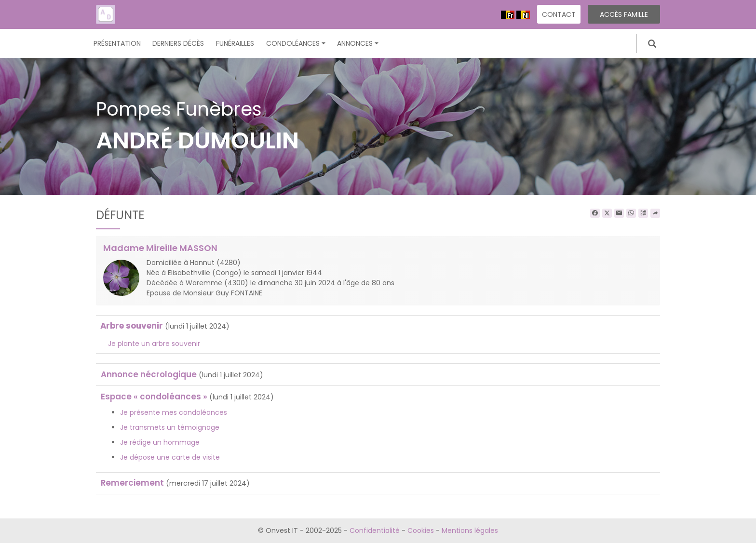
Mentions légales (470, 530)
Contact (559, 14)
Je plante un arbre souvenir (154, 344)
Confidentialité (375, 530)
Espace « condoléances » (154, 397)
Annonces (358, 43)
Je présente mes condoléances (174, 412)
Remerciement (132, 483)
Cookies (421, 530)
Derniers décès (178, 43)
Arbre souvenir (132, 326)
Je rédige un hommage (160, 442)
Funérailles (235, 43)
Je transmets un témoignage (170, 427)
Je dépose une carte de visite (170, 457)
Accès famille (624, 14)
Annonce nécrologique (149, 374)
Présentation (117, 43)
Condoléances (296, 43)
